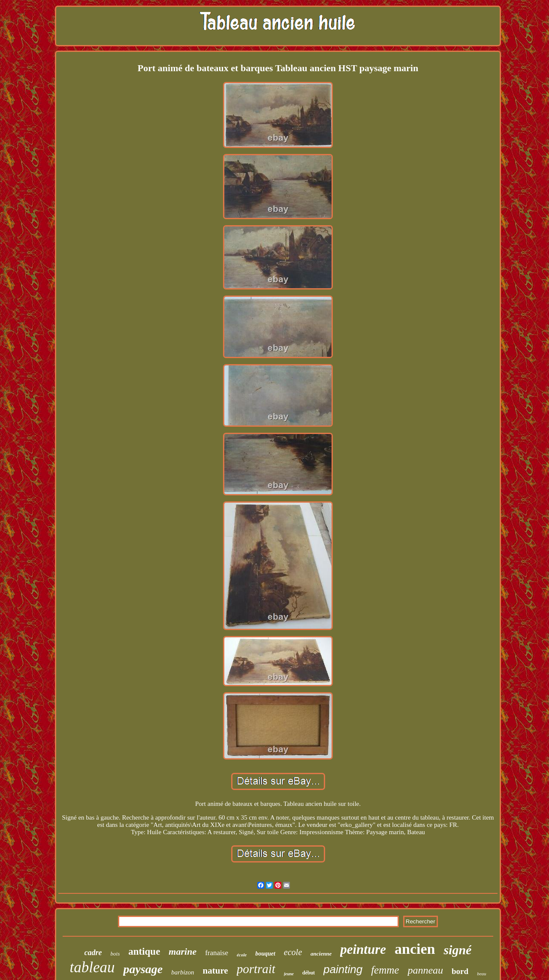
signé (457, 950)
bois (115, 954)
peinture (363, 949)
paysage (143, 969)
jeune (289, 974)
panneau (425, 970)
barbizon (182, 972)
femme (385, 970)
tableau (92, 967)
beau (481, 974)
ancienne (321, 954)
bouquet (265, 954)
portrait (256, 969)
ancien (415, 949)
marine (182, 951)
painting (343, 969)
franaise (217, 953)
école (242, 955)
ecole (293, 952)
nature (216, 971)
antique (144, 951)
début (309, 973)
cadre (93, 953)
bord (460, 971)
